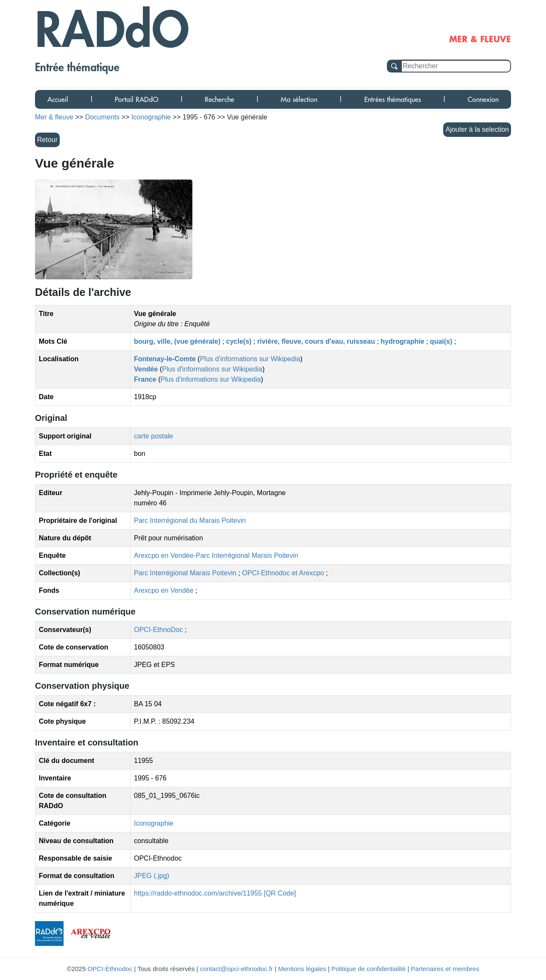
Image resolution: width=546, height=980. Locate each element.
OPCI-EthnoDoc (158, 630)
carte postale (154, 436)
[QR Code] (280, 893)
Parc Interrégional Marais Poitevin (186, 573)
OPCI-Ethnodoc (110, 969)
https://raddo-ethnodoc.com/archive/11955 (198, 893)
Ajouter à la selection (477, 129)
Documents (102, 117)
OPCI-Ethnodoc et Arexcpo (284, 573)
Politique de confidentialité (369, 969)
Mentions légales (302, 969)
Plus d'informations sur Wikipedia (250, 359)
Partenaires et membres (445, 969)
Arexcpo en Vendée (165, 590)
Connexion (483, 99)
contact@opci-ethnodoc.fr (237, 969)
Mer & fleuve (54, 117)
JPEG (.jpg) (152, 876)
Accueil (58, 99)
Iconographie (154, 823)
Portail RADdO (136, 99)
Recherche (219, 99)
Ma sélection (299, 99)
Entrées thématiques (393, 99)
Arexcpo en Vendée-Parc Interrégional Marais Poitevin (216, 555)
